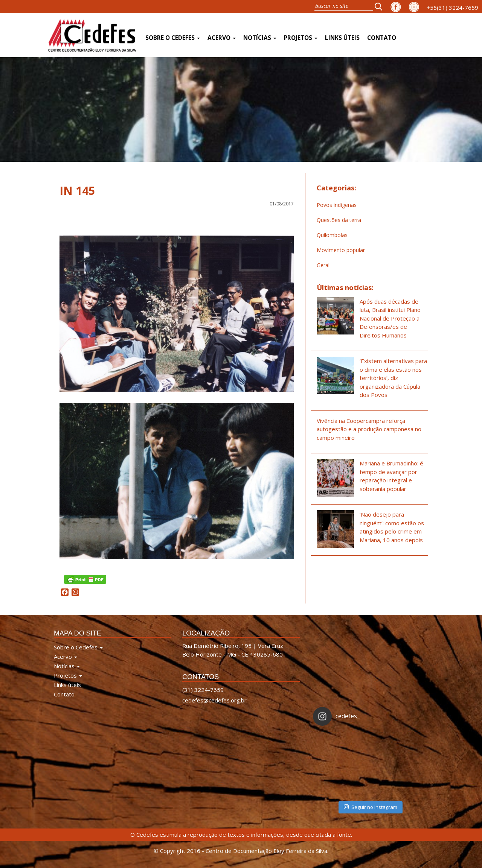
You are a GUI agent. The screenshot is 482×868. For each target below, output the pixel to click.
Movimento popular (341, 250)
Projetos (301, 38)
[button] (381, 6)
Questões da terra (339, 220)
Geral (323, 265)
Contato (382, 38)
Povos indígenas (337, 205)
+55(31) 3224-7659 (452, 8)
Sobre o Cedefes (173, 38)
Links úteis (342, 38)
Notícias (260, 38)
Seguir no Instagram (371, 807)
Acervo (222, 38)
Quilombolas (332, 235)
